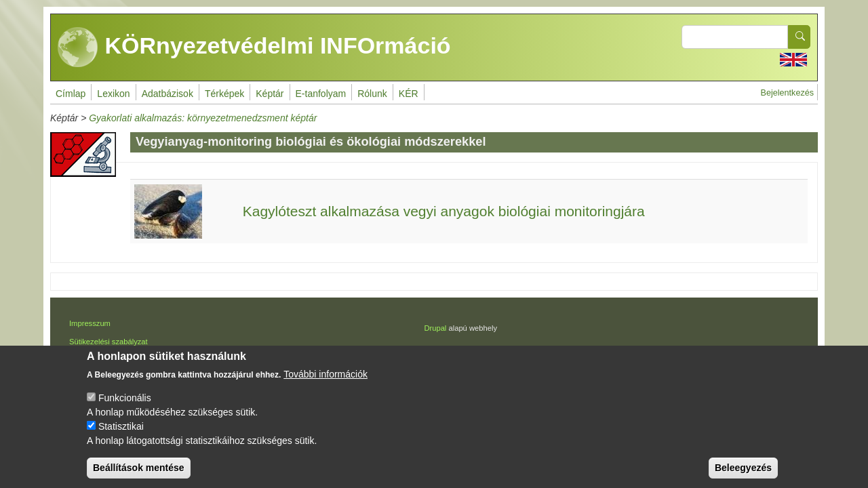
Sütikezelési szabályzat (108, 342)
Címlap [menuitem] (71, 94)
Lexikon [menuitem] (113, 94)
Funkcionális (125, 407)
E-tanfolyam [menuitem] (321, 94)
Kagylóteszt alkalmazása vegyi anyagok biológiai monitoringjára (444, 211)
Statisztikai (121, 435)
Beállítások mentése (139, 476)
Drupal (435, 328)
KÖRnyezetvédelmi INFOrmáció (254, 47)
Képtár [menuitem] (270, 94)
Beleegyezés (743, 476)
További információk (325, 383)
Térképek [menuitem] (224, 94)
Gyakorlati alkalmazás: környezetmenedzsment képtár (203, 118)
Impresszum (90, 323)
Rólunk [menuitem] (372, 94)
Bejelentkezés (787, 93)
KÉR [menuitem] (409, 94)
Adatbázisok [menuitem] (167, 94)
